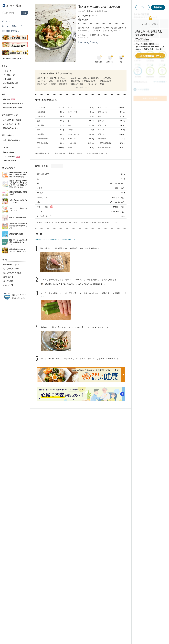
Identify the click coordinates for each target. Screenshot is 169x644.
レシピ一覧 (7, 71)
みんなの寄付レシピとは (12, 120)
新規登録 (158, 7)
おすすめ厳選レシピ (11, 83)
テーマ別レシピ (9, 75)
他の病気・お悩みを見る (12, 59)
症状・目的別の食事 (11, 140)
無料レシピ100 (9, 87)
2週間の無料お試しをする (150, 56)
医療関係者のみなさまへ (12, 265)
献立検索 (9, 99)
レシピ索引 (7, 79)
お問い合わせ (8, 277)
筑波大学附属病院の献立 (12, 104)
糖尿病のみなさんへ (11, 128)
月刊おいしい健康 (10, 161)
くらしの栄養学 (12, 156)
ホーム (8, 21)
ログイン (143, 7)
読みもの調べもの (10, 152)
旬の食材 (94, 42)
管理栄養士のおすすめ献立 (13, 108)
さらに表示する (81, 87)
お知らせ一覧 (8, 285)
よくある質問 (8, 281)
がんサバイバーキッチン (12, 124)
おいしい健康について (14, 26)
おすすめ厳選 (84, 42)
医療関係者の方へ (12, 31)
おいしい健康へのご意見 (12, 273)
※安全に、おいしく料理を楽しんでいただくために (54, 239)
